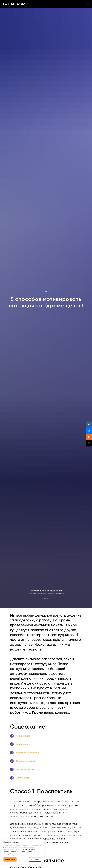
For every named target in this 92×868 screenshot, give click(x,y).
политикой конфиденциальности (16, 847)
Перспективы (23, 736)
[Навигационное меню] (88, 4)
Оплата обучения (25, 761)
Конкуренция (23, 744)
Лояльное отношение (27, 753)
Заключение (23, 778)
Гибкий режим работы (28, 769)
